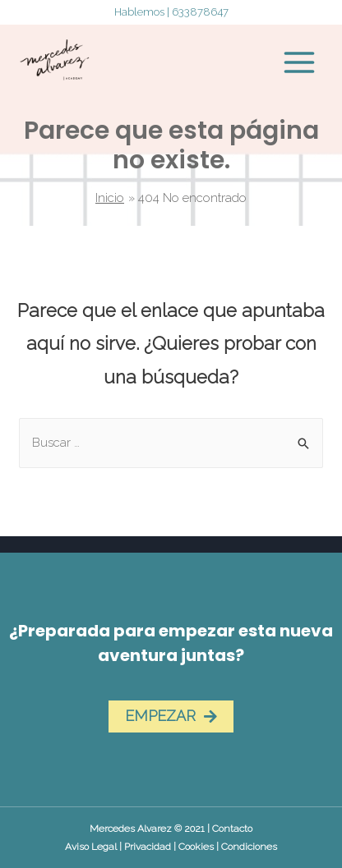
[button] (171, 716)
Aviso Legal (91, 847)
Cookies (196, 847)
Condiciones (249, 847)
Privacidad (148, 847)
